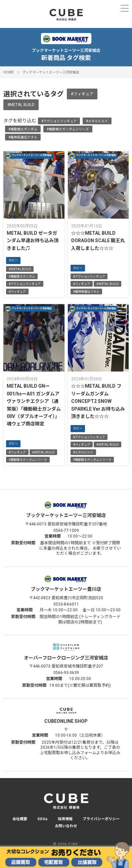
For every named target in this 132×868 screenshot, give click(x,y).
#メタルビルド (97, 121)
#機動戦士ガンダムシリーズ (68, 129)
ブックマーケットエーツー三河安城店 (51, 72)
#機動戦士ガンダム (23, 129)
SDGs (42, 819)
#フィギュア (82, 94)
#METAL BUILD (21, 105)
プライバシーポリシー (101, 819)
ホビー (13, 260)
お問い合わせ (66, 826)
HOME (9, 72)
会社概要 (20, 819)
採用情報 (65, 819)
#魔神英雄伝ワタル (23, 137)
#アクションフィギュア (59, 121)
